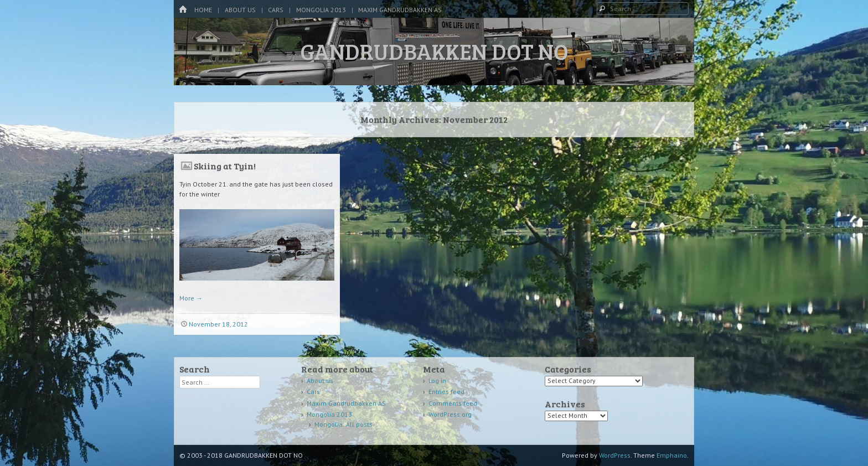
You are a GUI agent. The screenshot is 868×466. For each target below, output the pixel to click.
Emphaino (672, 455)
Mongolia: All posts (343, 424)
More (191, 298)
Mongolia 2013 (321, 10)
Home (203, 10)
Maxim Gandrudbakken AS (400, 10)
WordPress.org (450, 414)
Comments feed (453, 403)
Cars (276, 10)
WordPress (615, 455)
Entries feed (446, 392)
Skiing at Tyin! (225, 166)
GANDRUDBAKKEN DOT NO (434, 51)
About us (240, 10)
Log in (437, 380)
